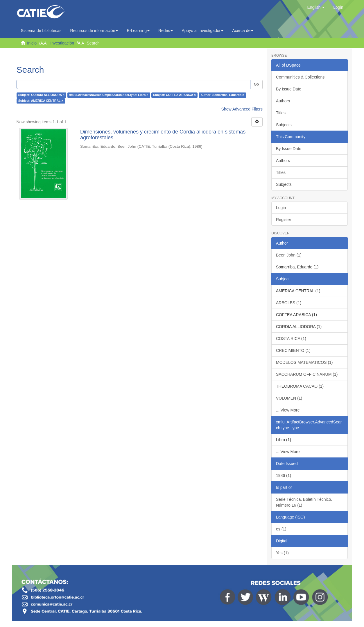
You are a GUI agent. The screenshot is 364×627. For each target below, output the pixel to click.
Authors (283, 101)
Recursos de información (94, 31)
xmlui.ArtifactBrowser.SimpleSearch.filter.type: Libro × (109, 95)
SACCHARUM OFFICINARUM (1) (307, 374)
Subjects (284, 125)
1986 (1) (284, 475)
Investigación (62, 43)
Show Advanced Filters (242, 109)
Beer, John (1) (289, 255)
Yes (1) (282, 553)
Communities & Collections (300, 77)
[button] (316, 7)
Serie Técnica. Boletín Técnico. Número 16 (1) (304, 502)
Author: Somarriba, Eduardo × (222, 95)
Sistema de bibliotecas (41, 31)
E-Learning (138, 31)
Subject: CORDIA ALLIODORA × (41, 95)
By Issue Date (289, 89)
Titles (281, 113)
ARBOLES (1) (289, 303)
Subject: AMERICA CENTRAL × (41, 101)
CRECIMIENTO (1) (293, 350)
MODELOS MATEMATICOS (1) (304, 362)
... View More (288, 410)
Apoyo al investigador (202, 31)
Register (284, 220)
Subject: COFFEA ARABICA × (174, 95)
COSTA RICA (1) (291, 339)
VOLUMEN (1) (289, 398)
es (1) (281, 529)
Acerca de (243, 31)
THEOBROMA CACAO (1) (300, 386)
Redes (166, 31)
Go (256, 84)
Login (281, 208)
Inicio (32, 43)
